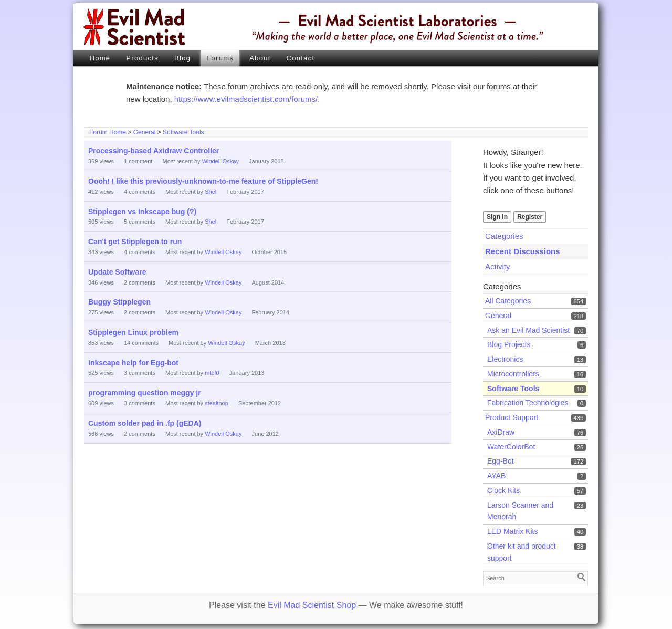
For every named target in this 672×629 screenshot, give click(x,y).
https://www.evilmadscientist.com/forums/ (246, 99)
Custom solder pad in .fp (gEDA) (145, 423)
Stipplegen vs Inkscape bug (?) (142, 212)
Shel (211, 192)
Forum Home (108, 132)
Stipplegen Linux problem (133, 332)
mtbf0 (212, 373)
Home (100, 58)
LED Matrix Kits (512, 531)
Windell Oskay (220, 161)
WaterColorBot (511, 447)
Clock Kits (503, 490)
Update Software (117, 272)
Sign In (497, 217)
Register (530, 217)
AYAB (496, 476)
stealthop (217, 403)
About (260, 58)
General (145, 132)
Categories (504, 236)
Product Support (512, 417)
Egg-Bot (501, 461)
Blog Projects (509, 344)
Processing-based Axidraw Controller (154, 151)
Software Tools (183, 132)
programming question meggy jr (145, 393)
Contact (301, 58)
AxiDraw (501, 432)
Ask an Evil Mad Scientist (528, 330)
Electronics (505, 359)
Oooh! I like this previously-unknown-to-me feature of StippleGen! (203, 181)
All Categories (508, 301)
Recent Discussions (523, 251)
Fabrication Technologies (528, 403)
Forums (220, 58)
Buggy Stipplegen (119, 302)
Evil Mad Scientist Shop (312, 605)
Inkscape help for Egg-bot (133, 363)
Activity (498, 266)
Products (142, 58)
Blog (182, 58)
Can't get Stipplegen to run (135, 242)
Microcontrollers (513, 374)
